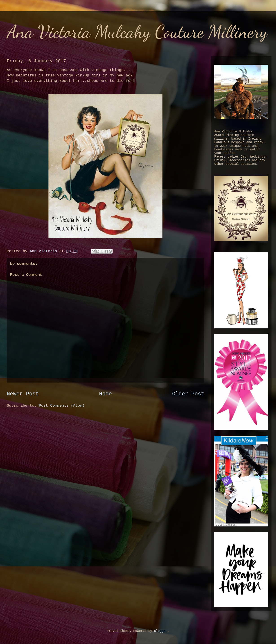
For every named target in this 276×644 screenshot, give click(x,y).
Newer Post (23, 394)
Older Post (188, 394)
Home (105, 394)
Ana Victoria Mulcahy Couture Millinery (137, 31)
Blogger (161, 631)
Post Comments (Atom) (62, 406)
